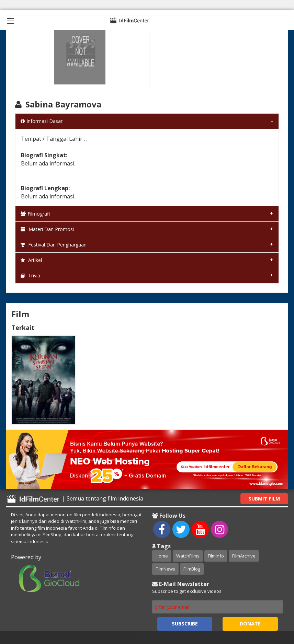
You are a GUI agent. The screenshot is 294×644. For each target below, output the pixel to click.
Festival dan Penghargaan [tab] (54, 245)
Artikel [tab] (31, 260)
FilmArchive (244, 556)
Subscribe (185, 624)
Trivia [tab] (30, 275)
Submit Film (264, 499)
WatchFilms (188, 556)
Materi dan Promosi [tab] (47, 229)
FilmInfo (216, 556)
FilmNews (165, 569)
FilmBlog (192, 569)
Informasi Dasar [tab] (42, 121)
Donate (250, 624)
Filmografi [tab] (35, 214)
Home (162, 556)
